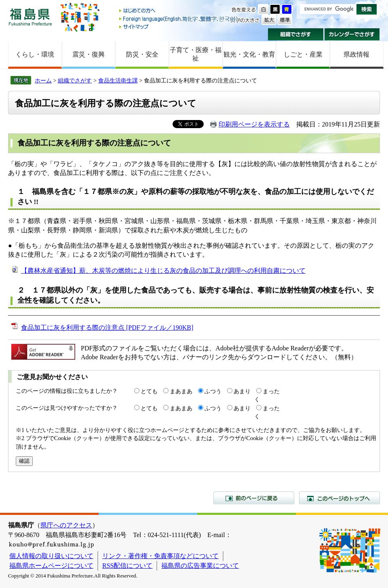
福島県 (30, 17)
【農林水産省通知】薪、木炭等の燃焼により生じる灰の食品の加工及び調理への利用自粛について (163, 271)
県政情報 (356, 54)
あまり (242, 391)
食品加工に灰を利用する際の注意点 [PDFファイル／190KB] (107, 328)
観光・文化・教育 (249, 54)
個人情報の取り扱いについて (51, 556)
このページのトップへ (339, 498)
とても (149, 391)
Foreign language (179, 19)
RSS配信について (127, 566)
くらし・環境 (35, 54)
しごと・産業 (303, 54)
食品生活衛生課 (118, 80)
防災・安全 (142, 54)
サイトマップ (179, 26)
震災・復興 (89, 54)
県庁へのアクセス (66, 525)
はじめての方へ (179, 11)
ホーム (43, 80)
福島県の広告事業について (200, 566)
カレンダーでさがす (352, 34)
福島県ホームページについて (51, 566)
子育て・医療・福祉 (196, 54)
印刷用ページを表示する (254, 124)
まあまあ (181, 391)
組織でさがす (296, 34)
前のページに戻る (254, 498)
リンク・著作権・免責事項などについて (160, 556)
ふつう (213, 391)
